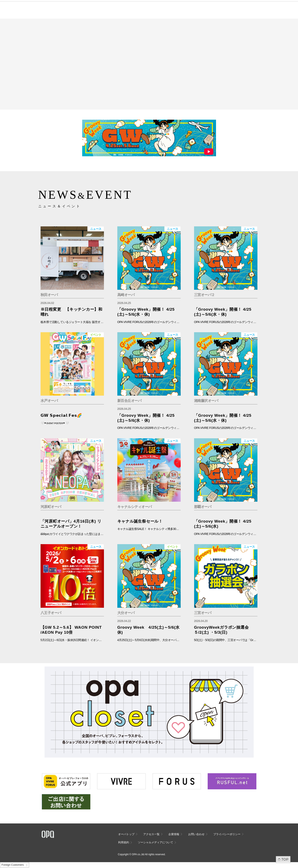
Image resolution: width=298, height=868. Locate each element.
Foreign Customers (13, 865)
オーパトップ (126, 834)
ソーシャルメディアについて (155, 842)
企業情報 (174, 834)
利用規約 (124, 842)
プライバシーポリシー (227, 834)
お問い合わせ (196, 834)
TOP (285, 859)
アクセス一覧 (151, 834)
